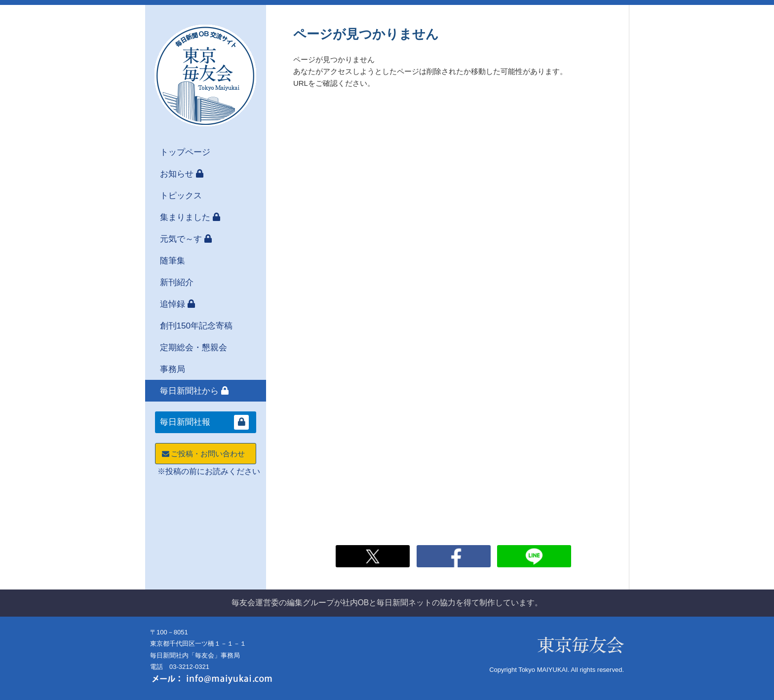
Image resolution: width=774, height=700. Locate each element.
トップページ (185, 152)
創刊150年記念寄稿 (196, 326)
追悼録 (173, 304)
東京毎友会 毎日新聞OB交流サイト (205, 75)
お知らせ (177, 174)
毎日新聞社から (189, 391)
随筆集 (173, 260)
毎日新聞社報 (185, 422)
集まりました (185, 217)
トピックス (181, 195)
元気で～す (181, 239)
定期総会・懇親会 (193, 347)
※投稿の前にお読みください (209, 471)
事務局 (173, 369)
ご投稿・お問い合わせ (203, 454)
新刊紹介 (177, 282)
